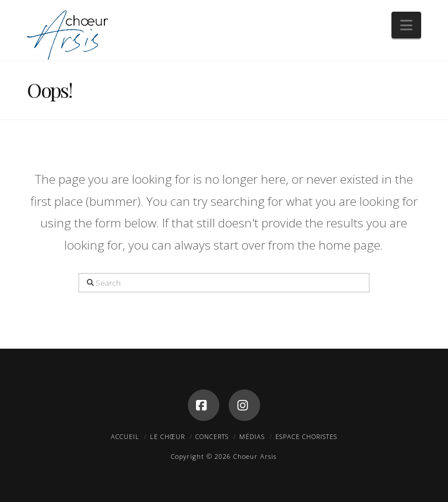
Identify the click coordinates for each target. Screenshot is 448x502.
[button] (406, 25)
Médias (252, 436)
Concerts (212, 436)
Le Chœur (167, 436)
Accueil (125, 436)
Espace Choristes (306, 436)
